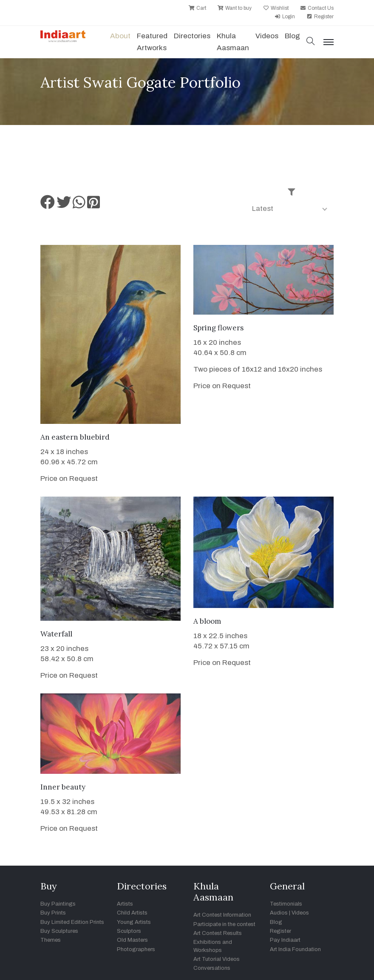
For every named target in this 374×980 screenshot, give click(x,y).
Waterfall (56, 634)
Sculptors (129, 931)
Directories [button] (192, 36)
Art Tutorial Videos (217, 959)
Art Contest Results (218, 933)
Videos (267, 36)
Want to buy (235, 8)
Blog (276, 922)
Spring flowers (218, 328)
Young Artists (134, 922)
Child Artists (132, 913)
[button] (311, 42)
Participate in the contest (224, 924)
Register (320, 17)
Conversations (212, 968)
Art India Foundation (295, 949)
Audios (279, 913)
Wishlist (276, 8)
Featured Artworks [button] (152, 42)
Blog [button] (292, 36)
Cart (197, 8)
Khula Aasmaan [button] (233, 42)
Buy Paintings (58, 904)
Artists (125, 904)
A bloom (207, 621)
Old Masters (132, 940)
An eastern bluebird (75, 437)
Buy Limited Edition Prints (72, 922)
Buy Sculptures (59, 931)
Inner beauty (63, 787)
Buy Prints (53, 913)
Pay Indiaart (285, 940)
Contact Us (317, 8)
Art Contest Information (222, 915)
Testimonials (286, 904)
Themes (51, 940)
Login (285, 17)
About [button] (120, 36)
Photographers (136, 949)
